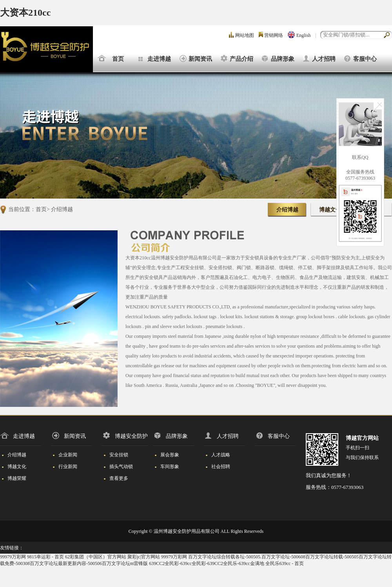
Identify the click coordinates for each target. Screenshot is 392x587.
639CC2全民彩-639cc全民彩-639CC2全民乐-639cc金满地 (206, 563)
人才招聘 (324, 59)
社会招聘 (217, 467)
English (304, 35)
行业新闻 (64, 467)
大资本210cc (25, 13)
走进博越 (159, 59)
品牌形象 (283, 59)
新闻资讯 (200, 59)
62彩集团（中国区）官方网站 (96, 557)
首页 (118, 59)
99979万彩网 (13, 557)
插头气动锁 (117, 467)
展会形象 (166, 455)
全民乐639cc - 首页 (285, 563)
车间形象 (166, 467)
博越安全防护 (125, 436)
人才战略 (217, 455)
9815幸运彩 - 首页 (45, 557)
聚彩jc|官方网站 (144, 557)
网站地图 (245, 35)
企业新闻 (64, 455)
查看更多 (115, 478)
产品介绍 (241, 59)
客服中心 (365, 59)
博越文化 (330, 210)
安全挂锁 (115, 455)
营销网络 (274, 35)
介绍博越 (62, 209)
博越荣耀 (13, 478)
